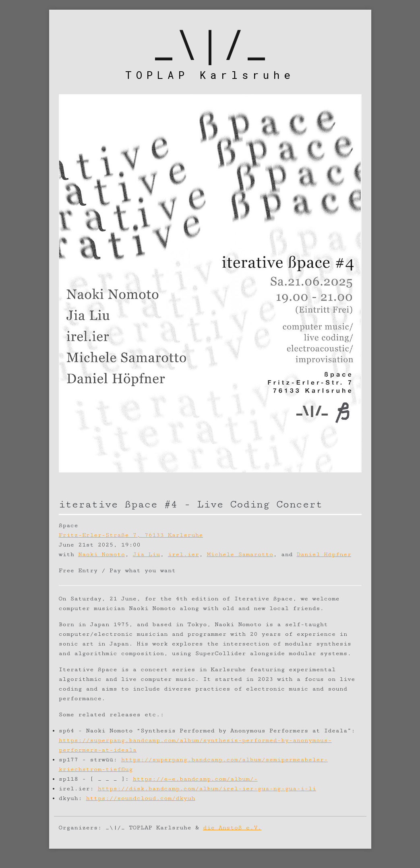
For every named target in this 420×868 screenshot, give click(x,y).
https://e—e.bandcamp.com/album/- (195, 779)
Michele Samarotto (240, 554)
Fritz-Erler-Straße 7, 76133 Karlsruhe (131, 535)
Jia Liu (147, 554)
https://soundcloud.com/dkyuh (140, 798)
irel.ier (184, 554)
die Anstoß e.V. (232, 828)
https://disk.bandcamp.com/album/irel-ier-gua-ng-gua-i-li (207, 789)
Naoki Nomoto (101, 554)
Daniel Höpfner (324, 554)
